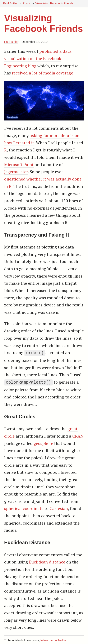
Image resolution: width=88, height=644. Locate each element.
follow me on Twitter (53, 639)
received (20, 73)
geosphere (43, 442)
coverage (65, 73)
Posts (26, 3)
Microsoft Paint (19, 165)
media (49, 73)
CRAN (78, 435)
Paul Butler (10, 3)
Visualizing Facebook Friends (54, 3)
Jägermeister (16, 172)
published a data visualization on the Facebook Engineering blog (38, 58)
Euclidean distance (47, 561)
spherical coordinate (24, 508)
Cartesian (59, 508)
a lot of (36, 73)
